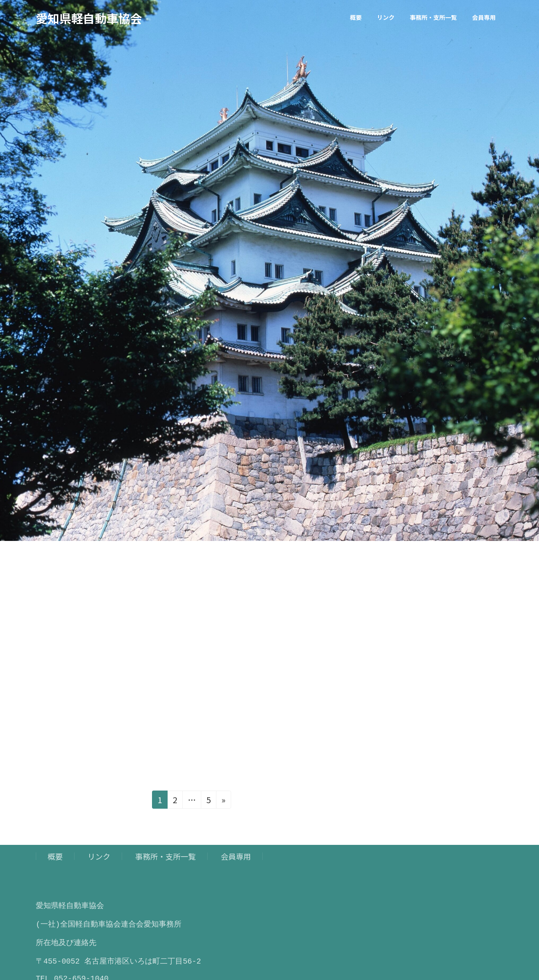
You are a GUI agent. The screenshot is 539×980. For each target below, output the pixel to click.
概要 (55, 856)
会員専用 (236, 856)
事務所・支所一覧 (165, 856)
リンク (99, 856)
